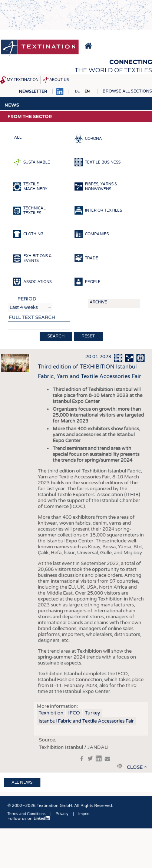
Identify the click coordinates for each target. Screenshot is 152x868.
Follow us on (29, 819)
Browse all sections (127, 91)
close (135, 767)
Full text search (32, 317)
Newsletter (33, 92)
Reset (88, 336)
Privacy (62, 814)
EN (87, 91)
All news (22, 782)
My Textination (23, 80)
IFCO (74, 713)
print (120, 766)
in (99, 758)
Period (27, 299)
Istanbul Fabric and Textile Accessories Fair (86, 721)
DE (77, 91)
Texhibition (51, 713)
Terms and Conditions (27, 814)
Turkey (92, 713)
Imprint (85, 814)
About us (59, 80)
